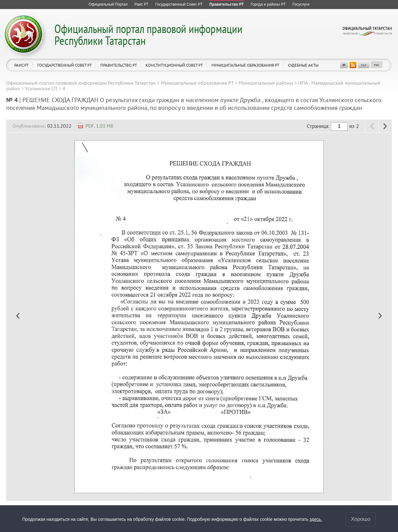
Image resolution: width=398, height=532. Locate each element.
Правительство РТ (119, 65)
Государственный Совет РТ (65, 65)
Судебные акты (303, 65)
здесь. (316, 519)
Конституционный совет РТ (174, 65)
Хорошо (361, 519)
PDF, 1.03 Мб (99, 126)
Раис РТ (21, 65)
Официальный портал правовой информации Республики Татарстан (148, 34)
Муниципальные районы (266, 83)
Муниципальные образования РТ (245, 65)
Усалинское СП (41, 88)
